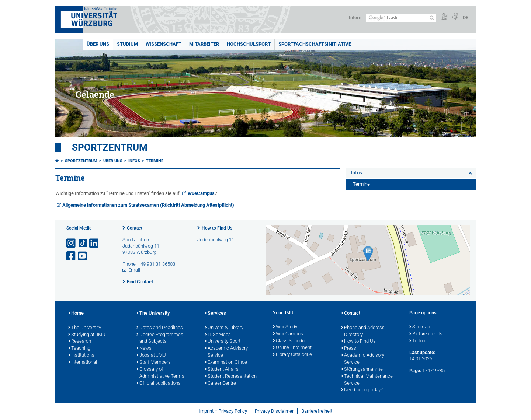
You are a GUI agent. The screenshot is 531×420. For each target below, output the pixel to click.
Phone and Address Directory (363, 331)
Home (76, 314)
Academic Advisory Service (226, 352)
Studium (127, 44)
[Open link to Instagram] (72, 243)
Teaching (79, 349)
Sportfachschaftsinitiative (315, 44)
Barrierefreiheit (317, 411)
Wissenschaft (164, 44)
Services (215, 314)
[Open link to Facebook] (72, 256)
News (144, 349)
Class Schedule (291, 341)
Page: (415, 370)
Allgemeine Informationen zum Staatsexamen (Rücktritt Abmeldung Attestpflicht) (148, 205)
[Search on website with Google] (401, 18)
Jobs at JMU (151, 356)
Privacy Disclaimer (274, 411)
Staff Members (154, 363)
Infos (134, 161)
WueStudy (285, 327)
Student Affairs (222, 370)
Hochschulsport (249, 44)
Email (134, 270)
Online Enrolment (292, 348)
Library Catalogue (292, 355)
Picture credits (426, 334)
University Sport (223, 342)
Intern (355, 17)
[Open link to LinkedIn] (94, 243)
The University (85, 328)
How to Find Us (217, 228)
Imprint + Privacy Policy (223, 411)
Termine (155, 161)
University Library (224, 328)
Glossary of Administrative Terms (160, 373)
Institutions (81, 356)
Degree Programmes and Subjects (160, 338)
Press (349, 349)
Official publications (159, 384)
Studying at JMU (87, 335)
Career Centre (220, 384)
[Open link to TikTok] (83, 243)
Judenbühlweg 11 (216, 240)
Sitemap (420, 327)
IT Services (218, 335)
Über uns (98, 44)
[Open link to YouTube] (83, 256)
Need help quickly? (362, 390)
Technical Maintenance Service (367, 380)
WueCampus (201, 193)
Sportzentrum (110, 147)
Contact (135, 228)
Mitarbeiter (204, 44)
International (83, 363)
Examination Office (226, 363)
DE (466, 17)
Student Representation (231, 377)
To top (417, 341)
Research (80, 342)
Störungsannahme (362, 370)
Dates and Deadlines (160, 328)
